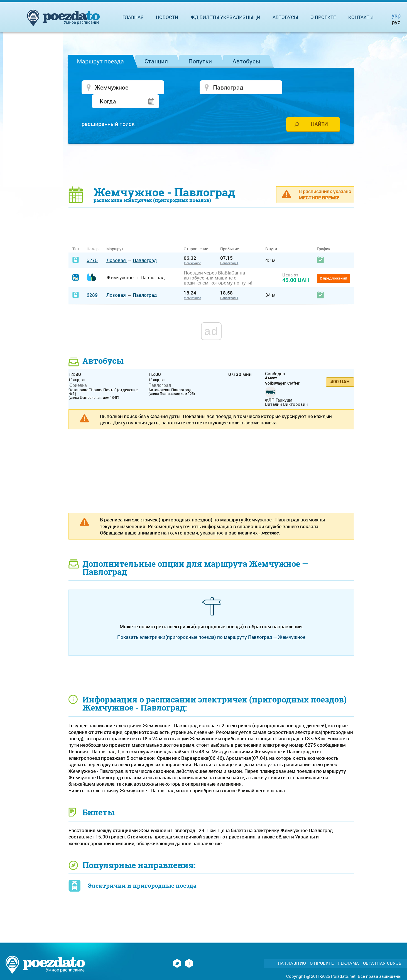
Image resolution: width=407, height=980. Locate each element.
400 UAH (340, 368)
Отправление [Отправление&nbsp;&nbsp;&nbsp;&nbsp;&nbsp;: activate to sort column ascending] (198, 236)
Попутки (200, 61)
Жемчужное (192, 250)
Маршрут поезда (100, 61)
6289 (92, 282)
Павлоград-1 (229, 250)
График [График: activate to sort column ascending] (323, 236)
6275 (92, 247)
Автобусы (246, 61)
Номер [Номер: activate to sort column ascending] (93, 236)
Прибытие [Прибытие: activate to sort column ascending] (230, 236)
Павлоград (145, 247)
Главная (133, 17)
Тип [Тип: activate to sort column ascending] (76, 236)
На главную (292, 950)
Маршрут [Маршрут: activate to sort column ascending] (115, 236)
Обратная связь (382, 950)
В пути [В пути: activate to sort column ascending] (271, 236)
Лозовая (117, 247)
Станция (156, 61)
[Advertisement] (211, 152)
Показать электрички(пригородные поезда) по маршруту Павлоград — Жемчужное (211, 624)
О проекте (323, 17)
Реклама (348, 950)
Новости (167, 17)
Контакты (361, 17)
